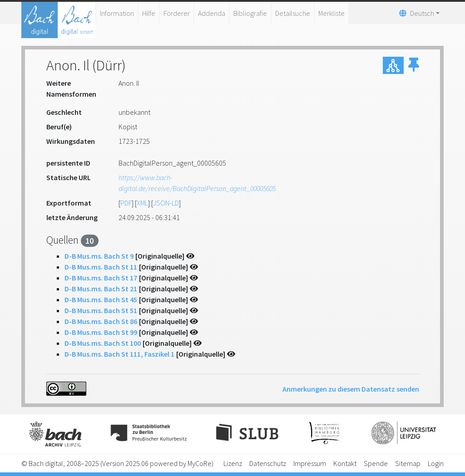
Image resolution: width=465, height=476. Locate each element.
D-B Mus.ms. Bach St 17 (101, 278)
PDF (126, 203)
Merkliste (331, 13)
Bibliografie (250, 13)
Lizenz (233, 463)
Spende (376, 463)
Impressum (310, 463)
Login (436, 463)
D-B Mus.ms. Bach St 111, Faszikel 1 (119, 354)
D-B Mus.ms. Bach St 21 (101, 289)
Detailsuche (293, 13)
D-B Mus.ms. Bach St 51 (101, 310)
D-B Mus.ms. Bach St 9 (99, 256)
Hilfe (149, 13)
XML (142, 203)
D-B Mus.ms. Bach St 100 (103, 343)
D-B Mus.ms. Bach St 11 (101, 267)
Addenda (212, 13)
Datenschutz (268, 463)
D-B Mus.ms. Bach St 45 (101, 299)
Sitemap (408, 463)
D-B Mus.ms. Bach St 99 (101, 332)
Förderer (177, 13)
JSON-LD (166, 203)
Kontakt (345, 463)
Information (117, 13)
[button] (414, 65)
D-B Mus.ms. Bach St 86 (101, 321)
